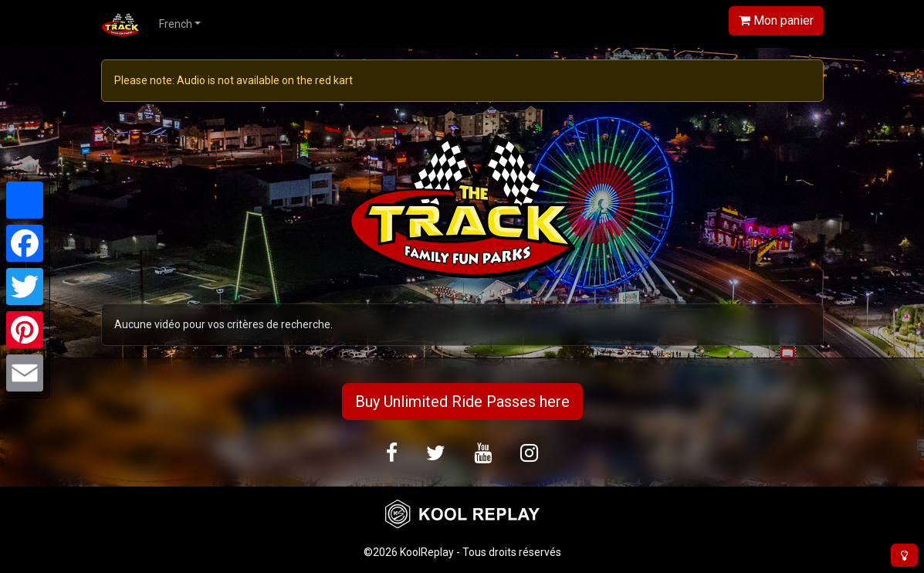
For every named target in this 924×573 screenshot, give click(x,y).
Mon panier (776, 20)
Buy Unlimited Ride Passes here (462, 402)
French (176, 24)
